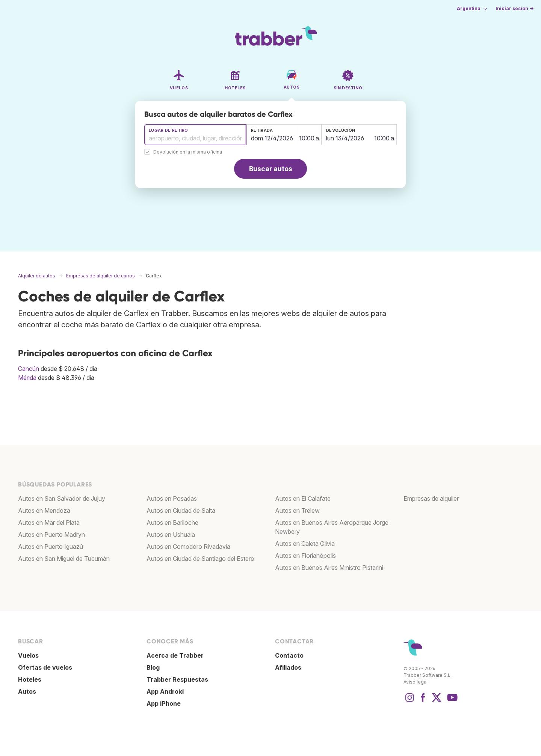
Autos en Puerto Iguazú (51, 547)
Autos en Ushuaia (171, 535)
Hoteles (30, 679)
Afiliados (288, 667)
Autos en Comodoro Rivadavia (188, 547)
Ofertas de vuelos (45, 667)
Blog (153, 667)
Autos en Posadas (172, 498)
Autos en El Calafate (303, 498)
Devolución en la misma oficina (188, 152)
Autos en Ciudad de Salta (181, 511)
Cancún (29, 369)
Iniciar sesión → (515, 8)
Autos (27, 691)
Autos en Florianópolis (305, 556)
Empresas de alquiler (431, 498)
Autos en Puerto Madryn (51, 535)
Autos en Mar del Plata (49, 523)
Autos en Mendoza (44, 511)
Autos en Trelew (297, 511)
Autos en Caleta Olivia (305, 544)
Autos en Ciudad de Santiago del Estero (200, 559)
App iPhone (164, 703)
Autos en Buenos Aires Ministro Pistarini (329, 568)
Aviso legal (416, 682)
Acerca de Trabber (175, 655)
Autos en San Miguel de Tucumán (64, 559)
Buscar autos (271, 169)
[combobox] (195, 135)
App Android (165, 691)
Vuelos (28, 655)
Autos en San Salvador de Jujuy (62, 498)
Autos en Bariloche (172, 523)
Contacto (289, 655)
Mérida (27, 378)
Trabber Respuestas (177, 679)
